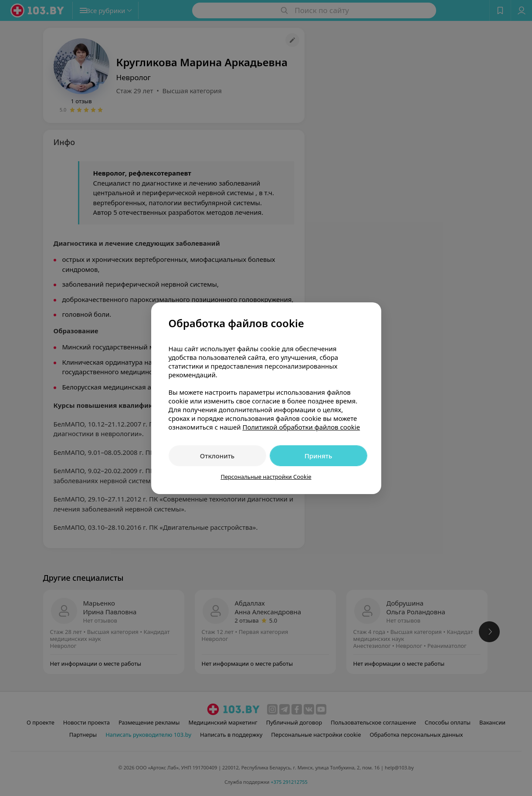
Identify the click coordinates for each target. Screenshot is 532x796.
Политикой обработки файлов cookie (301, 427)
